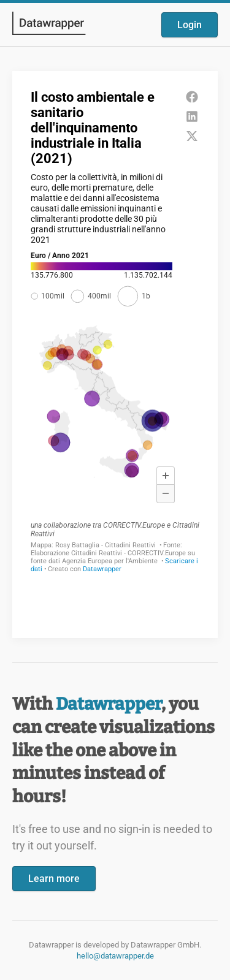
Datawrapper (109, 704)
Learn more (54, 879)
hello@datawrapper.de (115, 956)
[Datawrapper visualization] (115, 353)
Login (190, 25)
